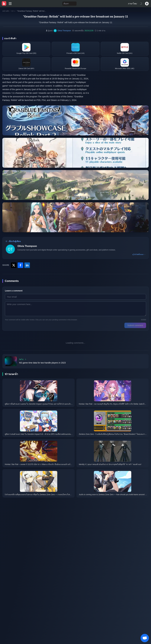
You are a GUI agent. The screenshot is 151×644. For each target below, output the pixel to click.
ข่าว (13, 11)
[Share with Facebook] (20, 265)
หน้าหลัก (6, 11)
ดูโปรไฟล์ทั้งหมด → (139, 254)
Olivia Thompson (27, 246)
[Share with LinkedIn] (27, 265)
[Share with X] (14, 265)
